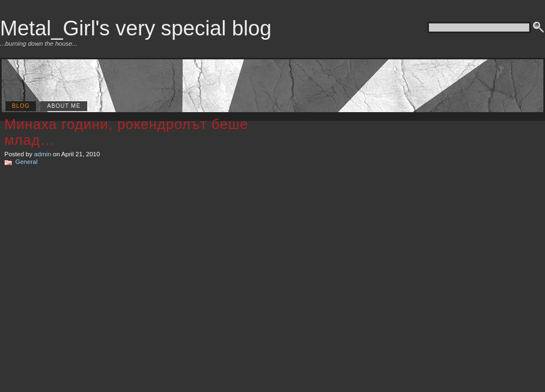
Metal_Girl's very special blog (136, 28)
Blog (21, 106)
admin (42, 154)
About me (63, 106)
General (26, 162)
